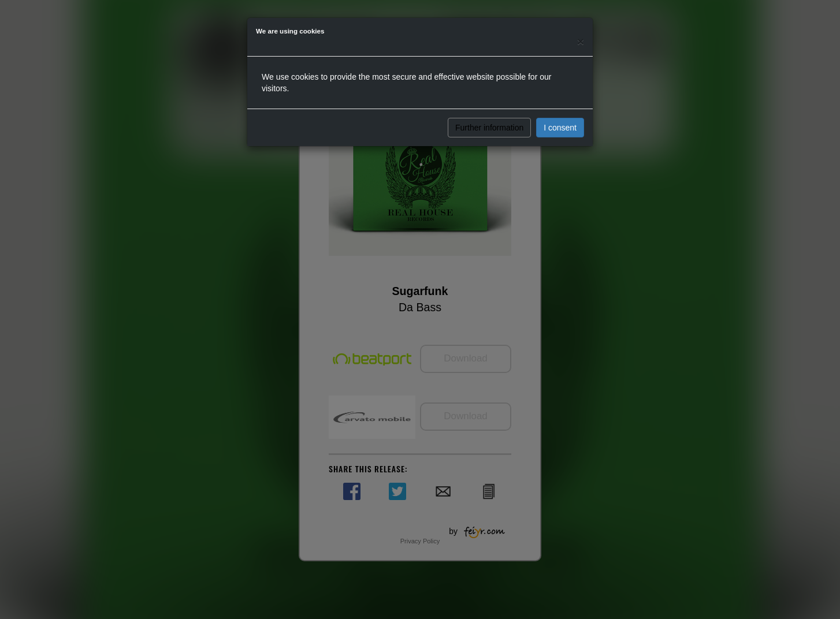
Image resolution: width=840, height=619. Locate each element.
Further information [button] (489, 128)
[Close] (581, 41)
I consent (560, 128)
